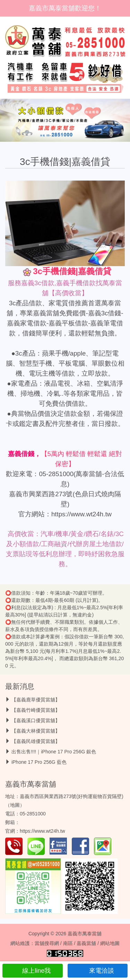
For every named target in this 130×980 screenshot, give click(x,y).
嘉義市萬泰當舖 (31, 784)
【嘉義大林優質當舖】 (36, 731)
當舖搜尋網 (47, 943)
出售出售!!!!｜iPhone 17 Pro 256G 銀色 (54, 752)
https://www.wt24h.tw (81, 514)
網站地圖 (110, 943)
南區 (68, 943)
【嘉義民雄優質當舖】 (36, 741)
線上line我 (32, 971)
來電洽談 (98, 971)
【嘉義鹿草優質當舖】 (36, 700)
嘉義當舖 (86, 943)
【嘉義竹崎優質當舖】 (36, 710)
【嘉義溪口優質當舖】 (36, 720)
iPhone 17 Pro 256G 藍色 (39, 762)
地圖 (15, 805)
